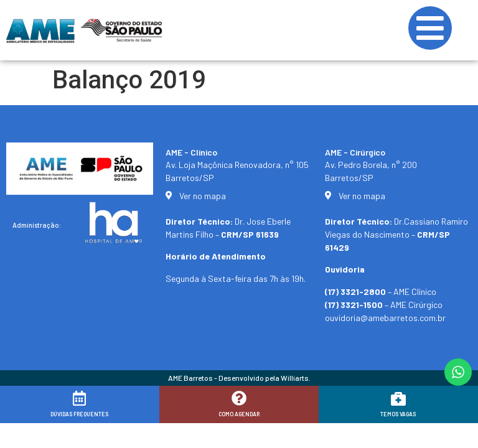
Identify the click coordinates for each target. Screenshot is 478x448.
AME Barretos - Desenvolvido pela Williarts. (239, 378)
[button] (452, 431)
